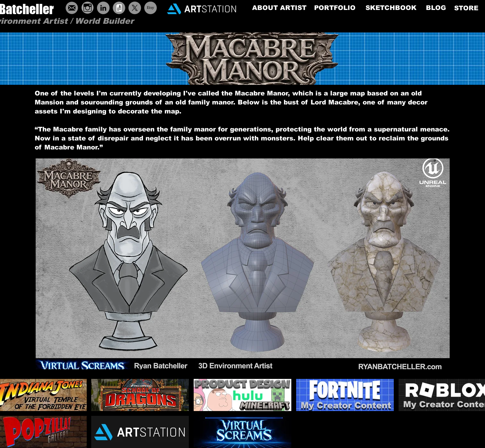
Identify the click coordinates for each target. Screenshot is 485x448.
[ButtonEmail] (72, 8)
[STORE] (466, 8)
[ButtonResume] (119, 8)
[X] (135, 8)
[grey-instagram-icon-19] (88, 8)
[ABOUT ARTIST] (279, 8)
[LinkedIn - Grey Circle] (103, 8)
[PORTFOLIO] (335, 8)
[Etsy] (150, 8)
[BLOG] (436, 8)
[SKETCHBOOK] (391, 8)
